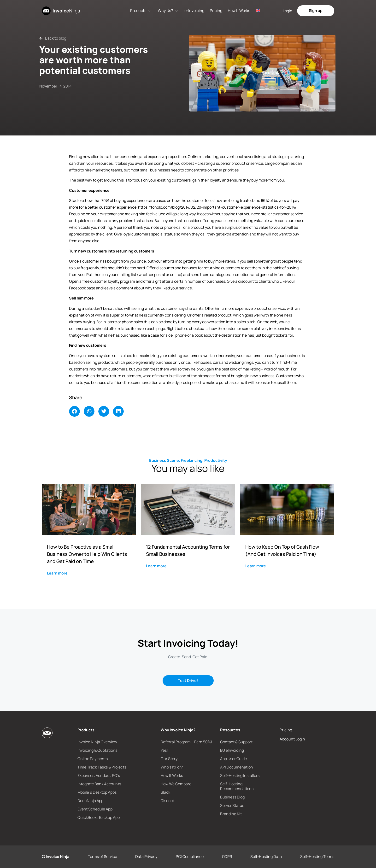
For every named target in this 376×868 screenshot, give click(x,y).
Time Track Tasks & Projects (102, 767)
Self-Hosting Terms (317, 856)
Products (138, 11)
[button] (74, 411)
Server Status (232, 805)
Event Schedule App (95, 809)
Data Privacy (146, 856)
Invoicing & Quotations (97, 750)
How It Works (239, 11)
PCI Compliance (190, 856)
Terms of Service (102, 856)
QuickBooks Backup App (99, 817)
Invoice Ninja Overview (97, 742)
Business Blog (232, 797)
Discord (167, 801)
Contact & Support (236, 742)
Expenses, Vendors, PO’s (99, 775)
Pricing (216, 11)
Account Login (292, 739)
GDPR (227, 856)
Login (288, 11)
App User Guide (233, 759)
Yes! (164, 750)
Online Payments (93, 759)
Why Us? (165, 11)
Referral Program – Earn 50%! (186, 742)
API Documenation (237, 767)
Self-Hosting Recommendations (237, 786)
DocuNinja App (90, 801)
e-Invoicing (194, 11)
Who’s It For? (172, 767)
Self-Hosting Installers (240, 775)
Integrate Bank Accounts (99, 784)
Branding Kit (231, 814)
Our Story (169, 759)
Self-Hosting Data (266, 856)
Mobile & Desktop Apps (97, 792)
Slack (165, 792)
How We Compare (176, 784)
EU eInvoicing (232, 750)
